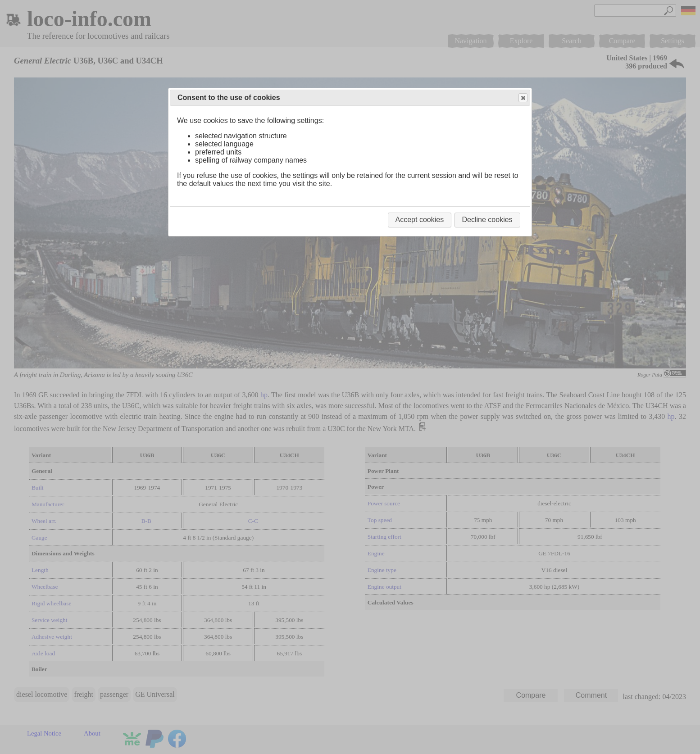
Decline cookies (487, 220)
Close (523, 98)
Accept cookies (420, 220)
